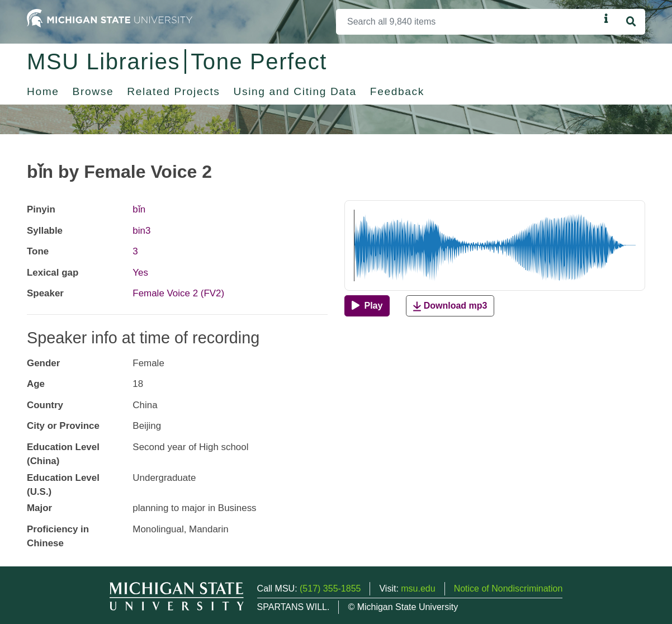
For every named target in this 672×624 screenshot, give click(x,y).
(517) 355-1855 (330, 588)
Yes (140, 273)
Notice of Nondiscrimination (508, 588)
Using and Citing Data (295, 91)
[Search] (468, 22)
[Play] (367, 306)
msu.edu (418, 588)
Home (43, 91)
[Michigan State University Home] (110, 18)
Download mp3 (450, 306)
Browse (93, 91)
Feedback (397, 91)
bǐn (139, 209)
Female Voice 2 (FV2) (178, 293)
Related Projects (173, 91)
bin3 (141, 231)
